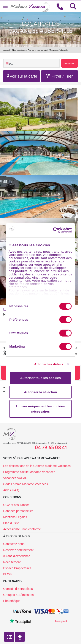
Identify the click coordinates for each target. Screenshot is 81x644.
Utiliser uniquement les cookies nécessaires (40, 409)
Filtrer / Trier (59, 76)
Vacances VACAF (15, 478)
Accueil (7, 50)
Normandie (42, 50)
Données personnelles (18, 511)
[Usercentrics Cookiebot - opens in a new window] (60, 230)
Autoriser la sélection (40, 392)
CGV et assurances (16, 505)
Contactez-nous (14, 544)
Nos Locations (19, 50)
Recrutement (12, 562)
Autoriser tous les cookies (41, 378)
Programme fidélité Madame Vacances (29, 472)
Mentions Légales (15, 517)
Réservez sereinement (18, 550)
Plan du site (11, 523)
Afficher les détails (49, 364)
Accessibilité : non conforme (22, 529)
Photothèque (12, 601)
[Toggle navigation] (5, 6)
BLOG (7, 574)
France (31, 50)
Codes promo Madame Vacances (26, 484)
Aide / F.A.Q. (12, 490)
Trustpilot (61, 621)
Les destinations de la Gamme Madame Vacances (37, 466)
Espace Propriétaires (17, 568)
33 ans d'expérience (17, 556)
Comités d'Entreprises (18, 589)
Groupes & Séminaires (18, 595)
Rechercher (70, 63)
